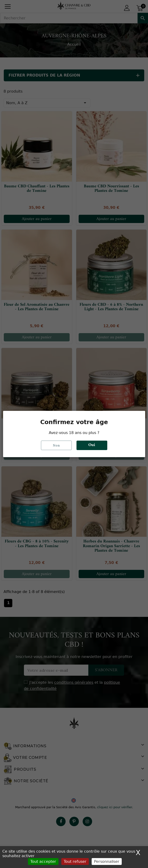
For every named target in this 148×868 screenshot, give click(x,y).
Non (56, 445)
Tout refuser (75, 862)
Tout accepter (43, 862)
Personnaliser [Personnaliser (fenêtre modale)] (107, 862)
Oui (92, 445)
